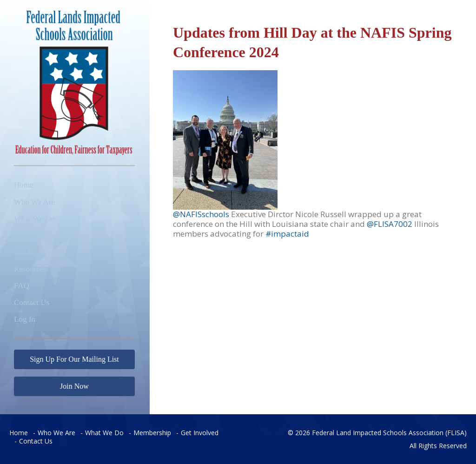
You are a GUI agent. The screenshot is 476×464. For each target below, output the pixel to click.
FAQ (22, 286)
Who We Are (34, 202)
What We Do (34, 219)
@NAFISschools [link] (202, 214)
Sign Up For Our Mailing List (74, 359)
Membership (152, 433)
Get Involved (35, 252)
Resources (30, 269)
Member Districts (42, 235)
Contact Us (32, 302)
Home (24, 185)
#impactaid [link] (287, 234)
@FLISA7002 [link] (390, 224)
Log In (25, 319)
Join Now (74, 386)
